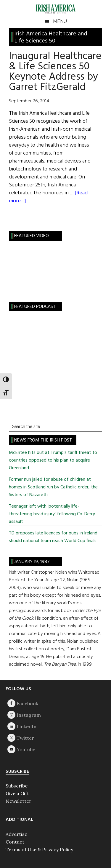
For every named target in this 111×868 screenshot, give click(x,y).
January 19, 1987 (32, 562)
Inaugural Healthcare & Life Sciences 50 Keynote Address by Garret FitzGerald (55, 72)
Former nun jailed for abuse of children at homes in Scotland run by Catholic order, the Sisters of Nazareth (53, 487)
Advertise (16, 834)
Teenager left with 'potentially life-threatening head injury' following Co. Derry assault (52, 514)
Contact (15, 842)
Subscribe (17, 786)
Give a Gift (17, 793)
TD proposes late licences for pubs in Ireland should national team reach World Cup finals (53, 537)
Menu (60, 21)
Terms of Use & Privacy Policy (39, 849)
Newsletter (18, 801)
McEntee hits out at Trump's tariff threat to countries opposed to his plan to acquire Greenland (53, 460)
